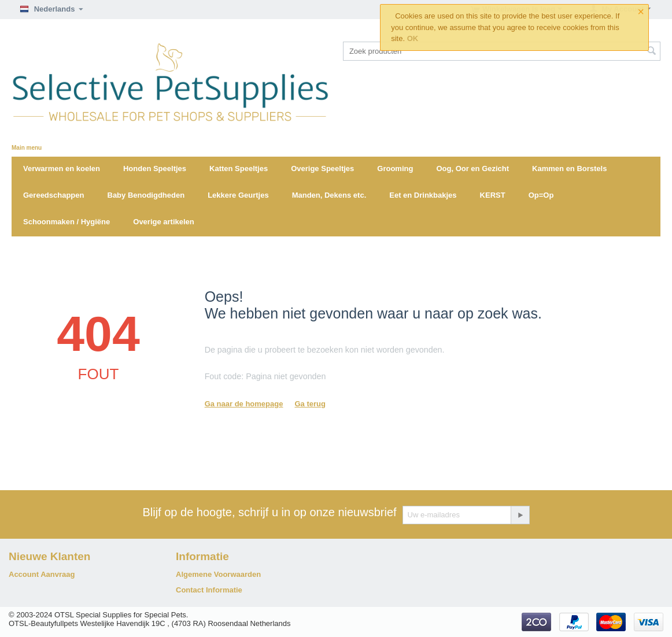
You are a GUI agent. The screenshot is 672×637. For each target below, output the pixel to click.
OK (413, 38)
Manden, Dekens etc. (329, 195)
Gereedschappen (54, 195)
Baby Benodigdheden (146, 195)
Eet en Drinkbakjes (423, 195)
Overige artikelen (164, 222)
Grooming (395, 168)
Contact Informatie (209, 590)
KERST (493, 195)
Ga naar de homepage (244, 404)
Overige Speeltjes (322, 168)
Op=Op (541, 195)
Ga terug (310, 404)
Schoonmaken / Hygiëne (67, 222)
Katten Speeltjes (239, 168)
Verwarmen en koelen (62, 168)
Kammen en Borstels (569, 168)
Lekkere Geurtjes (238, 195)
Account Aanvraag (42, 574)
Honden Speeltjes (155, 168)
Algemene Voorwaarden (218, 574)
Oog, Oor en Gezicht (472, 168)
